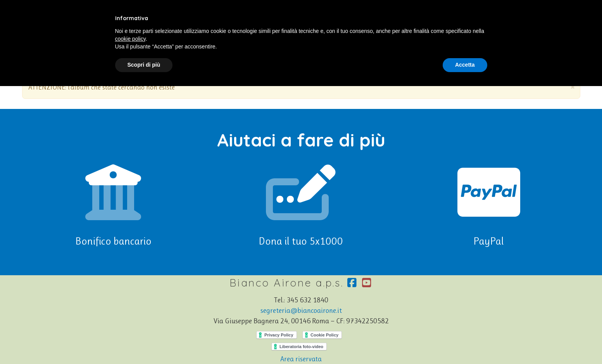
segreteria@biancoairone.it (301, 311)
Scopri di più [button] (144, 65)
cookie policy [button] (130, 39)
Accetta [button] (465, 65)
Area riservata (301, 359)
